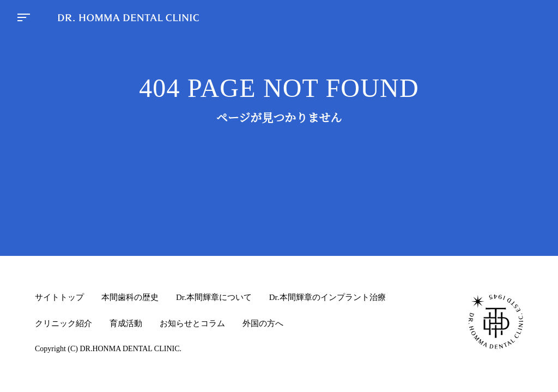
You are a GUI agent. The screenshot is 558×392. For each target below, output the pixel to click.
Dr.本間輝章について (214, 297)
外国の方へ (263, 323)
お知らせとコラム (192, 323)
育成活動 (126, 323)
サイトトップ (59, 297)
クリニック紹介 (63, 323)
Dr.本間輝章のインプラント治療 (327, 297)
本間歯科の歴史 (130, 297)
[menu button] (23, 19)
